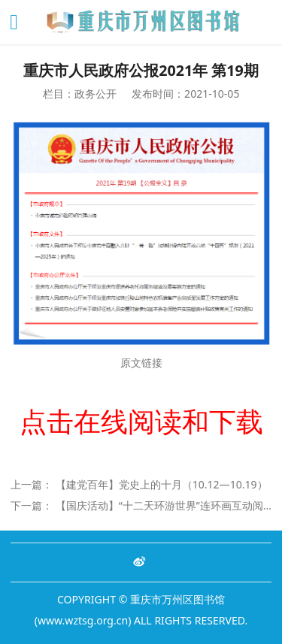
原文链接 (141, 363)
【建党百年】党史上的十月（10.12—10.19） (162, 484)
